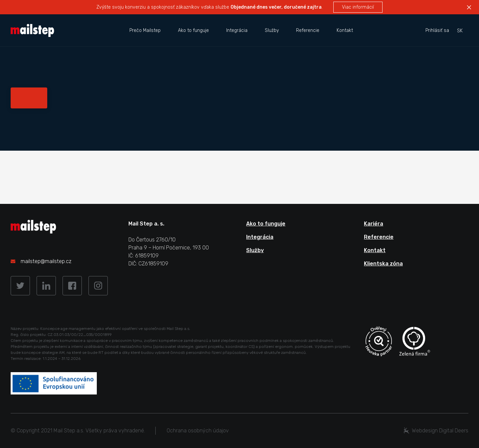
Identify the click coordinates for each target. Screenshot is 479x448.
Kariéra (374, 224)
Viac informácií (358, 7)
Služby (272, 30)
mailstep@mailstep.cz (46, 261)
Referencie (308, 30)
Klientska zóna (383, 264)
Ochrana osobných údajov (198, 431)
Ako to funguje (193, 30)
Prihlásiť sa (437, 30)
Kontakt (345, 30)
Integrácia (237, 30)
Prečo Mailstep (145, 30)
